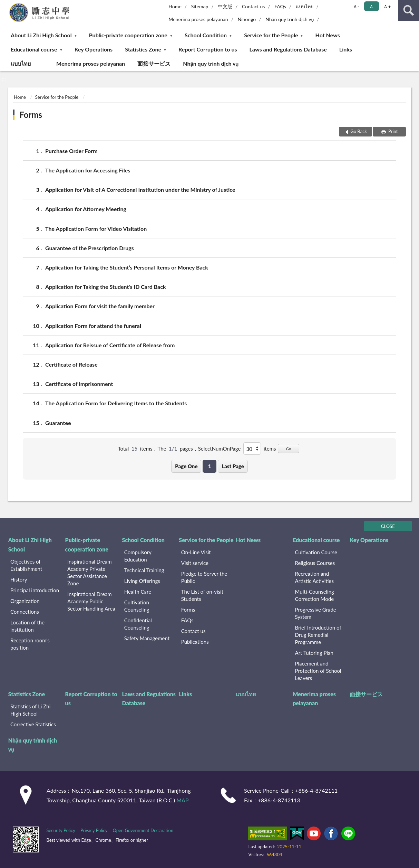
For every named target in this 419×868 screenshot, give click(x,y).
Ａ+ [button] (387, 6)
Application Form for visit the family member (100, 306)
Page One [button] (186, 466)
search (409, 10)
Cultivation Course (316, 552)
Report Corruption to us (208, 49)
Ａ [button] (371, 6)
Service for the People (271, 35)
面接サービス (154, 63)
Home (175, 6)
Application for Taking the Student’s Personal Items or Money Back (127, 267)
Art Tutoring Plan (314, 653)
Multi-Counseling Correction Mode (315, 595)
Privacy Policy (94, 830)
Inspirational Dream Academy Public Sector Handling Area (91, 601)
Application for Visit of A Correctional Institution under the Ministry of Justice (140, 190)
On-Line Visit (196, 552)
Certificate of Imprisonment (79, 384)
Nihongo (247, 19)
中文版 (225, 6)
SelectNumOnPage (220, 449)
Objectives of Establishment (26, 565)
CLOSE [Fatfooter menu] (388, 526)
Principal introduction (35, 590)
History (19, 579)
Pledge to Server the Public (204, 577)
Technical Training (144, 570)
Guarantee (58, 423)
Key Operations (94, 49)
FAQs (280, 6)
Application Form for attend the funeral (93, 326)
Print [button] (393, 131)
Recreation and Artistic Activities (314, 577)
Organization (25, 601)
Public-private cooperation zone (128, 35)
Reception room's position (30, 644)
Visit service (195, 563)
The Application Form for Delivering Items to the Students (116, 403)
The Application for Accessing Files (88, 170)
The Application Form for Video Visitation (96, 229)
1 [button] (210, 466)
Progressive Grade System (316, 613)
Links (346, 49)
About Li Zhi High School (41, 35)
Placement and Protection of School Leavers (318, 671)
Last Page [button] (233, 466)
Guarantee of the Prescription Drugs (90, 248)
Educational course (34, 49)
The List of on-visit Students (202, 595)
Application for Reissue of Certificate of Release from (110, 345)
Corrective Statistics (33, 724)
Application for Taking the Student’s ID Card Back (106, 287)
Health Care (138, 592)
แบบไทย (305, 6)
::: (7, 6)
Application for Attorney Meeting (86, 209)
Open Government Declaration (143, 830)
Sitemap (200, 6)
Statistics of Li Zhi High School (30, 710)
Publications (195, 642)
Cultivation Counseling (137, 606)
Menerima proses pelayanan (198, 19)
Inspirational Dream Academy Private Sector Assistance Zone (90, 572)
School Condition (206, 35)
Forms (31, 115)
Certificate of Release (71, 364)
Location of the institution (27, 626)
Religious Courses (315, 563)
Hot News (328, 35)
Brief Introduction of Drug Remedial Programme (318, 635)
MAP (182, 800)
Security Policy (61, 830)
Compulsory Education (138, 556)
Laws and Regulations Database (288, 49)
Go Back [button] (359, 131)
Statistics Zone (143, 49)
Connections (25, 612)
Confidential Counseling (138, 624)
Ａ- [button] (356, 6)
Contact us (253, 6)
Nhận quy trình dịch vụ (290, 19)
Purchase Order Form (71, 151)
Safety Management (147, 638)
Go (289, 449)
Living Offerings (142, 581)
